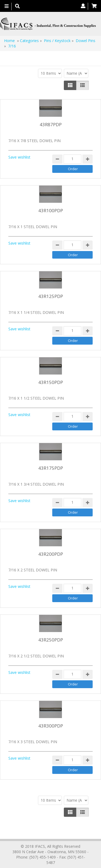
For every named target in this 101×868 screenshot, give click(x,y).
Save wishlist (19, 157)
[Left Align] (70, 85)
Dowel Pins (86, 41)
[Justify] (83, 85)
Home (9, 41)
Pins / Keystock (57, 41)
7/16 (12, 46)
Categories (29, 41)
